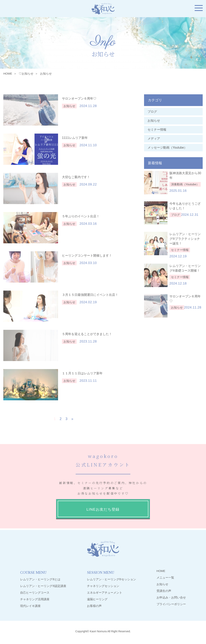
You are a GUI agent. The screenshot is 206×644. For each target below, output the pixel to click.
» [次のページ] (72, 419)
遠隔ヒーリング (97, 599)
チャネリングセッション (103, 586)
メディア (154, 139)
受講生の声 (164, 591)
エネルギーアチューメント (105, 593)
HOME (8, 74)
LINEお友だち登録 (103, 509)
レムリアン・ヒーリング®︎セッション (112, 579)
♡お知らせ (26, 74)
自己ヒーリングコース (35, 593)
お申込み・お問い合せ (171, 597)
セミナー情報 (157, 130)
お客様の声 (94, 606)
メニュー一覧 (165, 578)
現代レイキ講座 (30, 606)
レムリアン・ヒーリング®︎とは (40, 579)
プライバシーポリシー (171, 604)
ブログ (152, 112)
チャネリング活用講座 (35, 599)
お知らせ (154, 121)
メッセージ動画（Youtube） (169, 148)
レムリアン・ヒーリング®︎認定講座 (43, 586)
